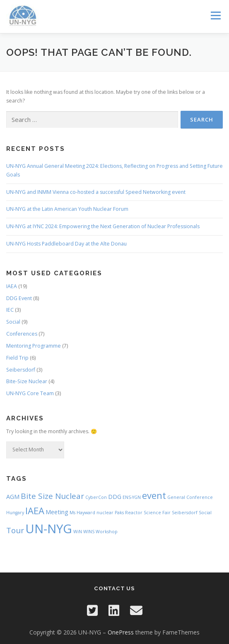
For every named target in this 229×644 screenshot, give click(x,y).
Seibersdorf (21, 370)
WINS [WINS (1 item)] (89, 532)
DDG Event (19, 298)
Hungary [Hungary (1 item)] (15, 513)
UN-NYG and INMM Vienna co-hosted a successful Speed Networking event (96, 192)
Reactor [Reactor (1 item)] (134, 513)
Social (13, 322)
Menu (215, 16)
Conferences (22, 334)
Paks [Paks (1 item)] (119, 513)
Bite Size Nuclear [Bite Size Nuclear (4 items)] (52, 496)
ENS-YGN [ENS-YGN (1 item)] (132, 497)
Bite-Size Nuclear (27, 381)
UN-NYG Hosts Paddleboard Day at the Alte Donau (66, 244)
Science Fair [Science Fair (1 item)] (157, 513)
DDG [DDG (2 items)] (115, 497)
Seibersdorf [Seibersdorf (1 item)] (185, 513)
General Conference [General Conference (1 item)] (190, 497)
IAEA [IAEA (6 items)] (35, 510)
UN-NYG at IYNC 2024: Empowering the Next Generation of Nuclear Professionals (103, 226)
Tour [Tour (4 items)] (15, 530)
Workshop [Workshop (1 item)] (107, 532)
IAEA (12, 286)
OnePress (121, 632)
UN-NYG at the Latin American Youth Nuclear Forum (67, 209)
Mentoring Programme (34, 346)
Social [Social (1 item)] (205, 513)
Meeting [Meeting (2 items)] (57, 512)
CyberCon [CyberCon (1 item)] (96, 497)
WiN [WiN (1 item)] (78, 532)
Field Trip (17, 358)
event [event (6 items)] (154, 495)
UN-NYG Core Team (30, 393)
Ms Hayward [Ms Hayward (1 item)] (82, 513)
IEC (10, 310)
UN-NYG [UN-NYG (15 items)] (49, 529)
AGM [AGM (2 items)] (13, 497)
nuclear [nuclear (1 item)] (105, 513)
